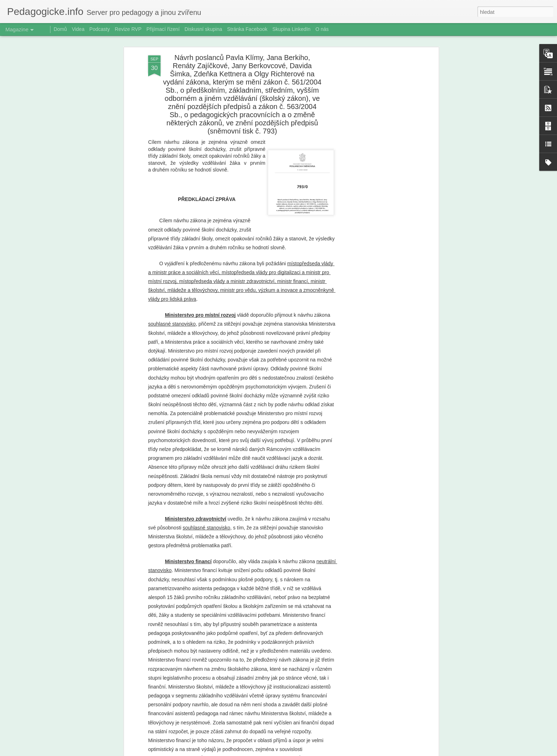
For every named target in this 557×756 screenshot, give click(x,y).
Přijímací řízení (163, 29)
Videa (78, 29)
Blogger (316, 752)
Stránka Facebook (247, 29)
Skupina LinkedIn (291, 29)
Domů (60, 29)
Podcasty (100, 29)
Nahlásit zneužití (339, 752)
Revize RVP (128, 29)
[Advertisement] (375, 142)
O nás (322, 29)
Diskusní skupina (203, 29)
